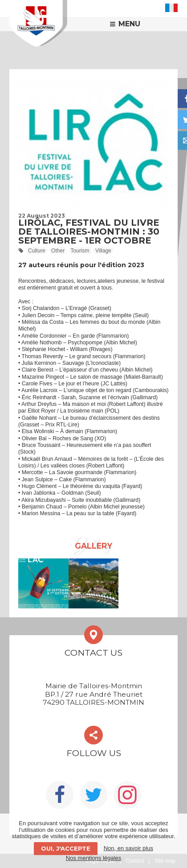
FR (171, 8)
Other (58, 251)
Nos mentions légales (93, 858)
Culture (37, 251)
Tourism (80, 251)
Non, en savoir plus (128, 848)
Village (103, 251)
